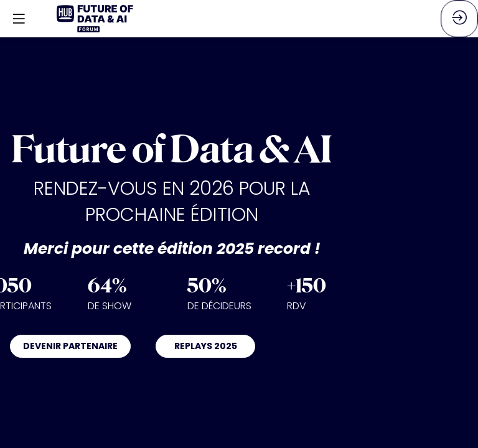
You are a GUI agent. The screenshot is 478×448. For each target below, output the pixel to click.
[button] (19, 19)
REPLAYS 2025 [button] (206, 346)
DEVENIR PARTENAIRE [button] (70, 346)
